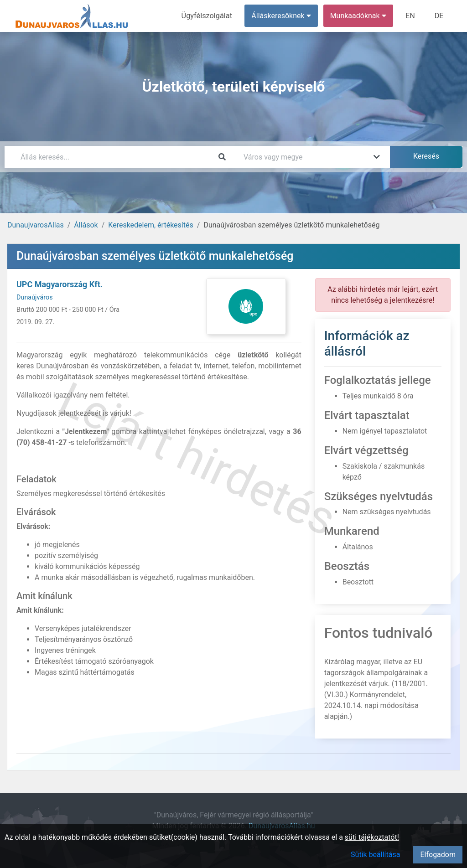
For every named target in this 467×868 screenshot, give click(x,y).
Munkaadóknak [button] (359, 16)
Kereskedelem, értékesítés (150, 225)
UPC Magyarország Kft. (60, 284)
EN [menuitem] (411, 16)
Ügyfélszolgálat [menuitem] (208, 16)
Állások (86, 225)
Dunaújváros (35, 297)
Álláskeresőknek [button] (282, 16)
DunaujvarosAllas (36, 225)
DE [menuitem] (439, 16)
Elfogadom (438, 855)
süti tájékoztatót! (372, 837)
